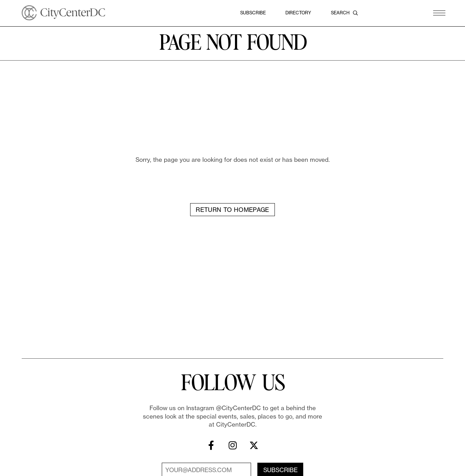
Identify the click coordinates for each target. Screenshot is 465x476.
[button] (439, 13)
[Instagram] (233, 449)
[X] (254, 449)
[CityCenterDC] (63, 13)
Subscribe (253, 13)
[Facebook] (211, 449)
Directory (298, 13)
